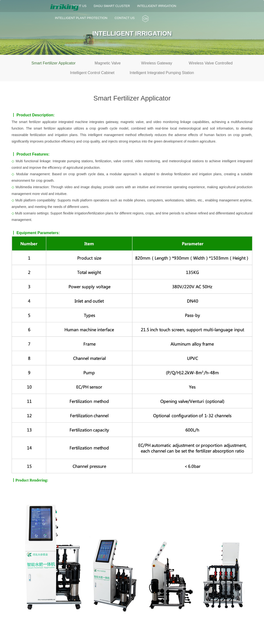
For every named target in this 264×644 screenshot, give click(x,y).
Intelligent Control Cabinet (92, 73)
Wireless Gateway (157, 63)
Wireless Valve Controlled (211, 63)
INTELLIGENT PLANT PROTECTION (81, 16)
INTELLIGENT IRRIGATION (157, 8)
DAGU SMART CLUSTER (112, 8)
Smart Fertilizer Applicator (53, 63)
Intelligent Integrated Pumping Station (162, 73)
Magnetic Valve (108, 63)
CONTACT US (125, 18)
